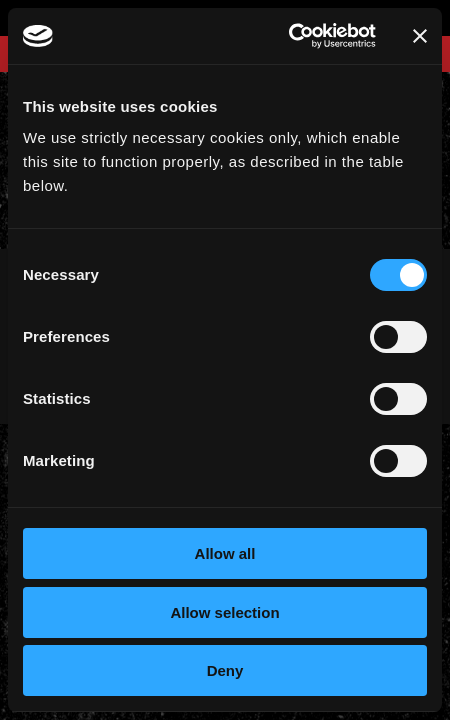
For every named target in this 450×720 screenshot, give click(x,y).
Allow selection (224, 612)
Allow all (225, 553)
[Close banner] (420, 36)
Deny (225, 670)
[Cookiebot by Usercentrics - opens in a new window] (288, 36)
